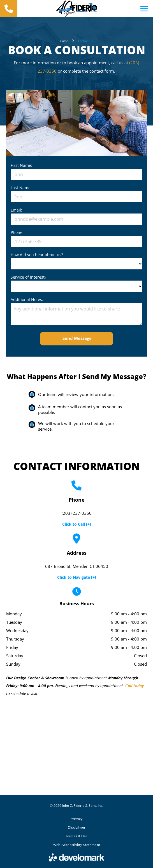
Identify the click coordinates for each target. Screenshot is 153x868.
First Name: (21, 165)
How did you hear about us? (37, 255)
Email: (16, 210)
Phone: (17, 232)
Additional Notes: (27, 299)
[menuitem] (76, 819)
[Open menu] (144, 9)
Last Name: (21, 188)
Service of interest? (28, 277)
